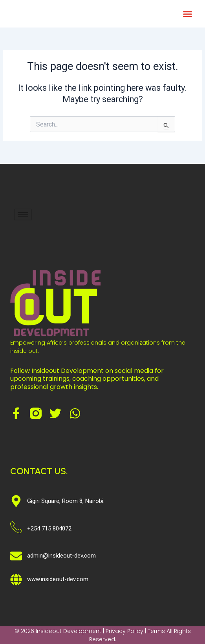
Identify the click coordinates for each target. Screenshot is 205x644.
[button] (187, 14)
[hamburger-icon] (23, 214)
